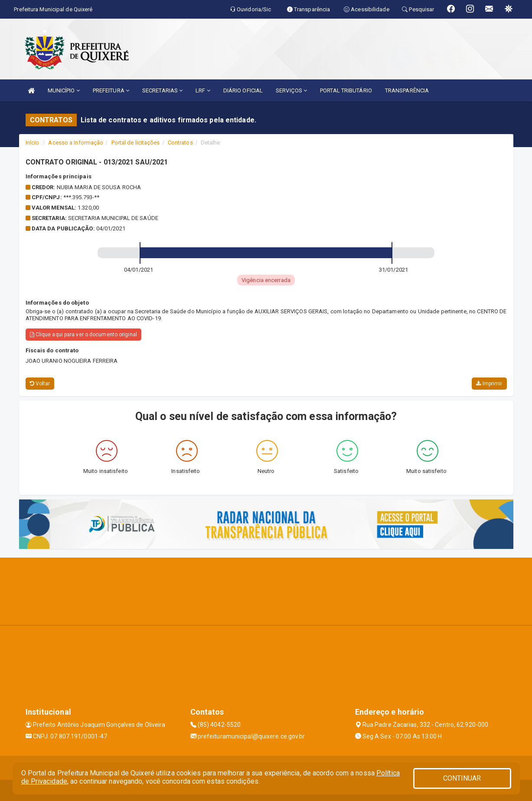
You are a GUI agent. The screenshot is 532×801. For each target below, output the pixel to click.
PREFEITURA (111, 90)
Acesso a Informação (76, 143)
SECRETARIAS (162, 90)
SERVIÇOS (291, 90)
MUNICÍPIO (64, 90)
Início (33, 143)
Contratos (180, 143)
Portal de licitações (136, 143)
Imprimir (489, 384)
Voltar (40, 384)
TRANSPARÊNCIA (407, 90)
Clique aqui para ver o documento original (83, 335)
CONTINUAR (462, 778)
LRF (203, 90)
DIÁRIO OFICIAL (243, 90)
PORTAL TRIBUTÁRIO (346, 90)
